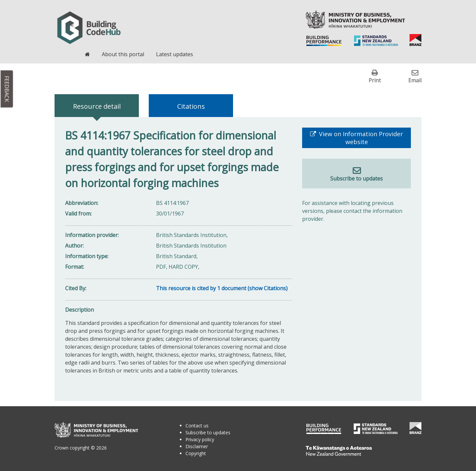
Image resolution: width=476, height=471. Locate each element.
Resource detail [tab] (97, 106)
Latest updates (175, 54)
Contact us (197, 426)
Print (375, 80)
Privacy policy (200, 439)
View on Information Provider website (360, 138)
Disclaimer (197, 446)
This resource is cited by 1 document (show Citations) (222, 288)
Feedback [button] (7, 89)
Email (415, 80)
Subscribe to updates (357, 178)
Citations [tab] (191, 106)
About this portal (123, 54)
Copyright (196, 453)
